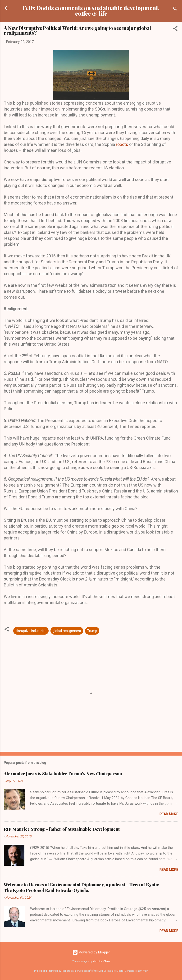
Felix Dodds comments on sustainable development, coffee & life (91, 11)
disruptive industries (31, 631)
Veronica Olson (101, 961)
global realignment (67, 631)
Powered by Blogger (91, 952)
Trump (92, 631)
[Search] (175, 10)
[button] (175, 29)
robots (122, 144)
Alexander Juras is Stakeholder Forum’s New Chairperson (63, 774)
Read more (169, 814)
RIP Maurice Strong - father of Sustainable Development (62, 829)
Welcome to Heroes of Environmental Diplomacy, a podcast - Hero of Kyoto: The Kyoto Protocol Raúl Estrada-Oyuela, (82, 887)
